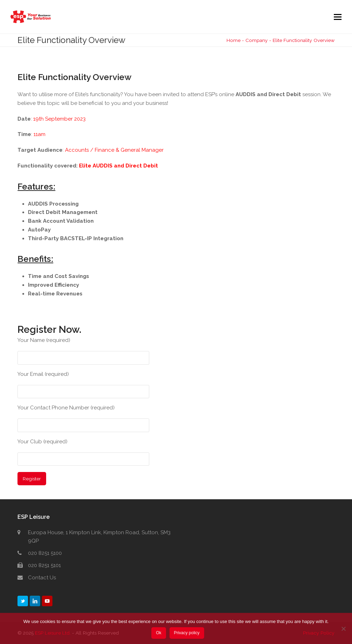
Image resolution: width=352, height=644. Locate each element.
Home (234, 40)
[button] (338, 17)
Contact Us (42, 578)
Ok (159, 633)
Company (257, 40)
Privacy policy (186, 633)
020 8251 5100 (45, 553)
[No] (343, 629)
